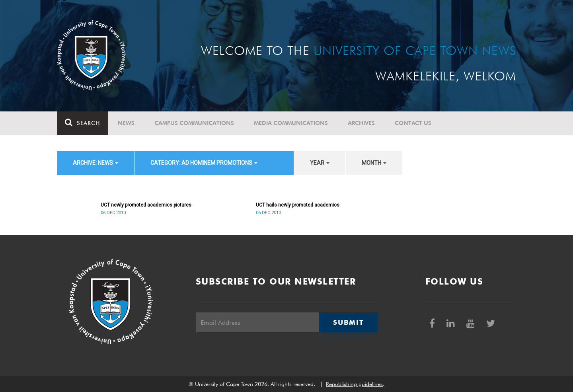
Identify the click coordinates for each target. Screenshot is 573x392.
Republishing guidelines (354, 384)
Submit (348, 322)
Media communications (291, 123)
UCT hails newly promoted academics (298, 205)
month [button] (374, 163)
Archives (361, 123)
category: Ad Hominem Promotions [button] (204, 163)
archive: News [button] (95, 163)
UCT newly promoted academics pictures (146, 205)
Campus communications (194, 123)
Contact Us (413, 123)
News (126, 123)
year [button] (320, 163)
